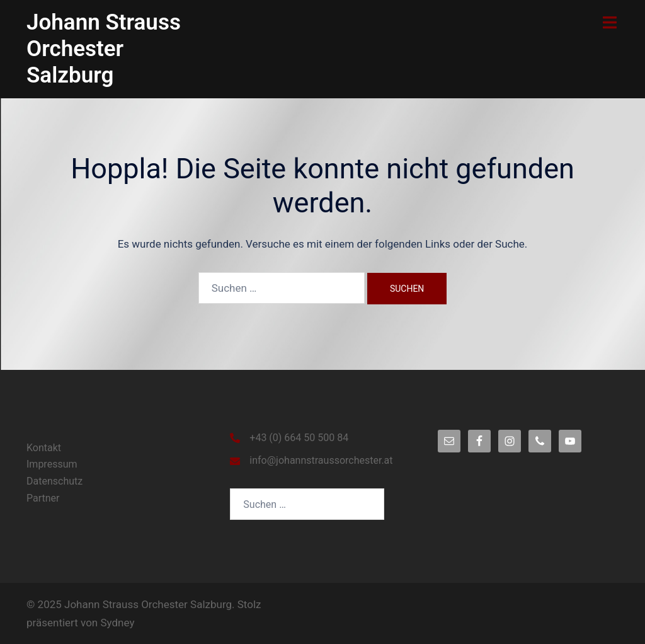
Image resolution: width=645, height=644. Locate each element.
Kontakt (44, 448)
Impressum (52, 464)
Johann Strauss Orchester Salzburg (104, 49)
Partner (43, 498)
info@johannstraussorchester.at (321, 460)
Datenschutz (54, 481)
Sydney (117, 623)
